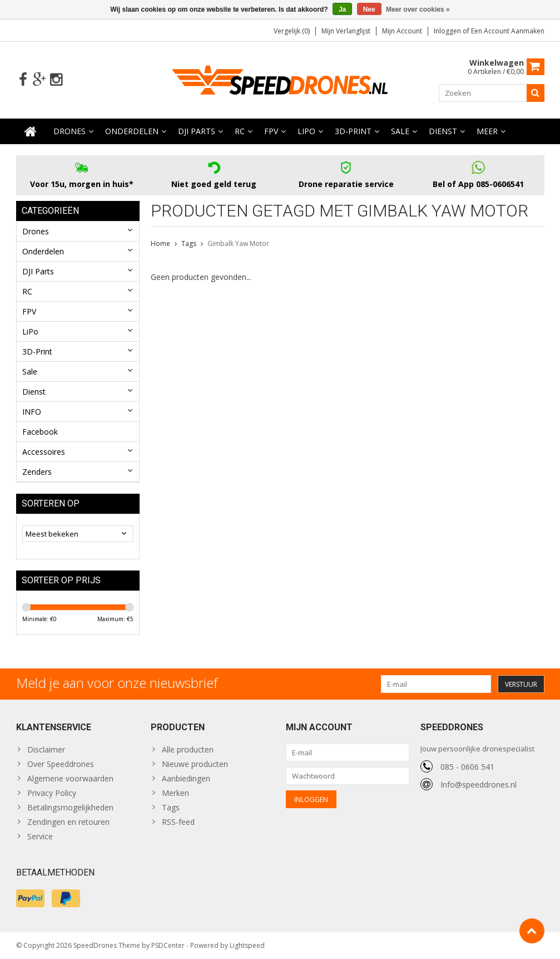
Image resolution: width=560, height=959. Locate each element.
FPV (271, 131)
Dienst (443, 131)
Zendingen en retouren (68, 822)
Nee (369, 9)
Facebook (40, 432)
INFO (32, 412)
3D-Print (353, 131)
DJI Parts (197, 131)
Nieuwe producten (195, 764)
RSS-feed (178, 822)
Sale (400, 131)
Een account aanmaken (508, 31)
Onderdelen (132, 131)
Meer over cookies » (418, 9)
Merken (175, 793)
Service (40, 836)
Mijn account (402, 31)
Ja (342, 9)
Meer (487, 131)
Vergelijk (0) (292, 31)
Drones (70, 131)
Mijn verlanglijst (346, 31)
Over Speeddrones (61, 764)
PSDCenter (168, 945)
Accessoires (44, 452)
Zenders (37, 472)
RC (240, 131)
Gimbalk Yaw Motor (238, 244)
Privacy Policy (52, 793)
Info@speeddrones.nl (479, 785)
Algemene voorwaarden (70, 778)
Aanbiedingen (186, 778)
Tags (189, 244)
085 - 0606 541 (467, 767)
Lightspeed (247, 945)
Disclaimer (46, 749)
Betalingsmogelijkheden (70, 807)
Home (160, 244)
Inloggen (448, 31)
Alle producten (188, 749)
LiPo (306, 131)
